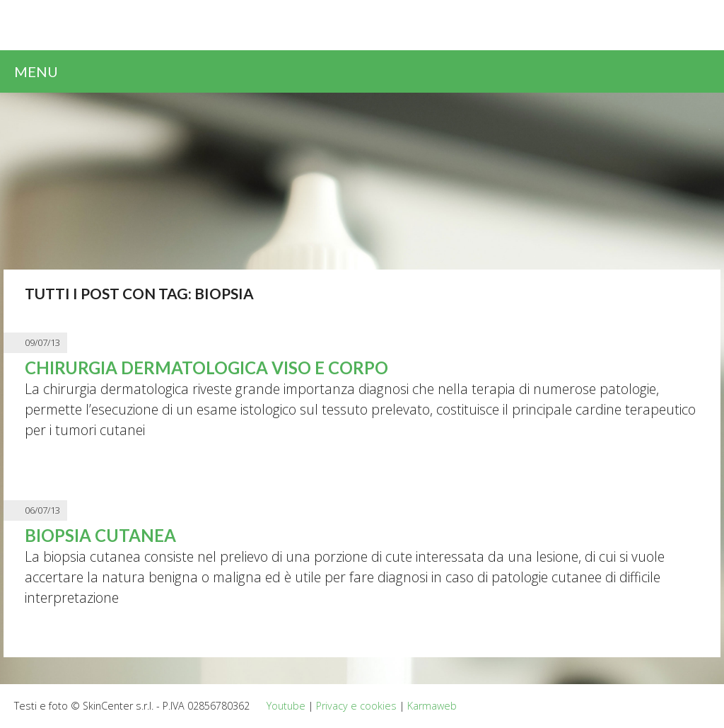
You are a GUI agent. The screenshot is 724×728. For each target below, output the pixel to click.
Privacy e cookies (356, 706)
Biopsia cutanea (100, 535)
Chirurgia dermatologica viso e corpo (206, 368)
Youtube (286, 706)
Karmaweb (432, 706)
